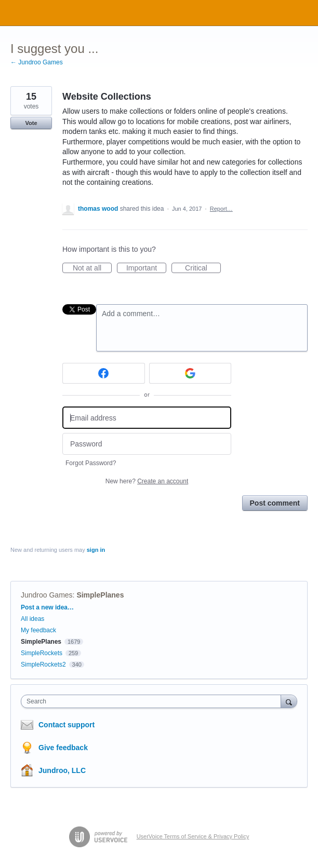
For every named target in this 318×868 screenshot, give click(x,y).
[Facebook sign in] (104, 373)
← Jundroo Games (37, 62)
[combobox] (153, 701)
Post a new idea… (47, 607)
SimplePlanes (100, 595)
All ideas (32, 619)
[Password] (147, 444)
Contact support (67, 725)
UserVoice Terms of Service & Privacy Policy (193, 836)
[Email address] (147, 418)
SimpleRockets (42, 653)
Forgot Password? (91, 463)
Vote (31, 123)
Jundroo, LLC (62, 770)
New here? (147, 481)
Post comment (275, 503)
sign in (96, 550)
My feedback (38, 630)
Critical (203, 268)
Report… (221, 209)
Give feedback (63, 748)
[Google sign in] (190, 373)
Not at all (92, 268)
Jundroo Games (47, 595)
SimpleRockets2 (43, 664)
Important (146, 268)
